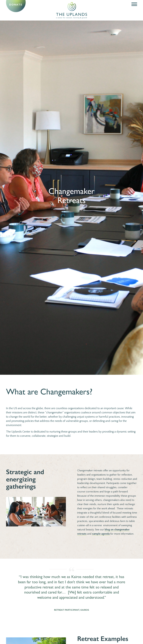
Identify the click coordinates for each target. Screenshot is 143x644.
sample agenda (101, 534)
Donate (16, 5)
